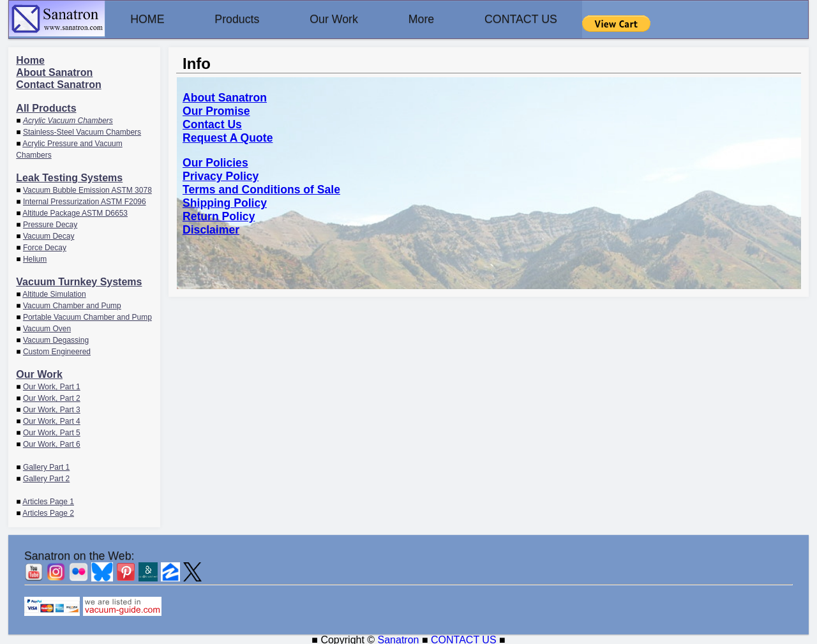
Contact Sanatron (58, 84)
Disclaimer (211, 229)
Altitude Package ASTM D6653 (75, 213)
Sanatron (399, 638)
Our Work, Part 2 (52, 398)
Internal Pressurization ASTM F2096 (85, 201)
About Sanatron (54, 72)
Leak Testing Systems (69, 177)
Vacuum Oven (47, 328)
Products (247, 19)
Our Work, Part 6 (52, 444)
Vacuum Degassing (56, 340)
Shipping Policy (225, 202)
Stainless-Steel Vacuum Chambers (82, 131)
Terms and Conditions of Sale (261, 189)
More (444, 19)
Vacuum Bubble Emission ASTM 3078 (87, 190)
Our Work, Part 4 (52, 421)
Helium (35, 258)
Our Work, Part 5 (52, 432)
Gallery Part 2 (46, 478)
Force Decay (45, 247)
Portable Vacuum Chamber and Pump (87, 317)
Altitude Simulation (54, 294)
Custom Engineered (57, 351)
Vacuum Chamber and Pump (72, 305)
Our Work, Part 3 (52, 409)
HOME (151, 19)
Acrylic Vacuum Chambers (68, 120)
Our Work (350, 19)
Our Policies (215, 162)
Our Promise (216, 110)
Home (30, 60)
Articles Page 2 (48, 513)
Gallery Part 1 (46, 467)
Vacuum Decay (49, 236)
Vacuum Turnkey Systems (79, 281)
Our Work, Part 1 (52, 386)
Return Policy (219, 216)
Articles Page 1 (48, 501)
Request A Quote (228, 137)
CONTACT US (550, 19)
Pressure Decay (50, 224)
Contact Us (212, 124)
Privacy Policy (221, 176)
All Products (46, 108)
